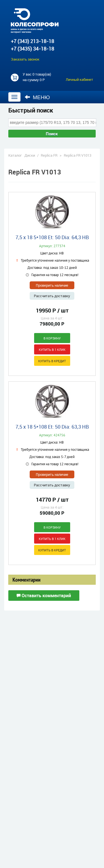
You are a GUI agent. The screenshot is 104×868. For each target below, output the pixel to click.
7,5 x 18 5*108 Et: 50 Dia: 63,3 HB (52, 427)
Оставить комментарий (44, 596)
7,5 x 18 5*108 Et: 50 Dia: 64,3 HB (52, 237)
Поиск (52, 134)
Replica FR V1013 (78, 155)
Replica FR (49, 155)
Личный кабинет (79, 79)
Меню (37, 97)
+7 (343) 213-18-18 (32, 41)
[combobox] (52, 122)
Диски (30, 155)
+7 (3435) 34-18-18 (32, 49)
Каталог (15, 155)
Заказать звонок (25, 59)
